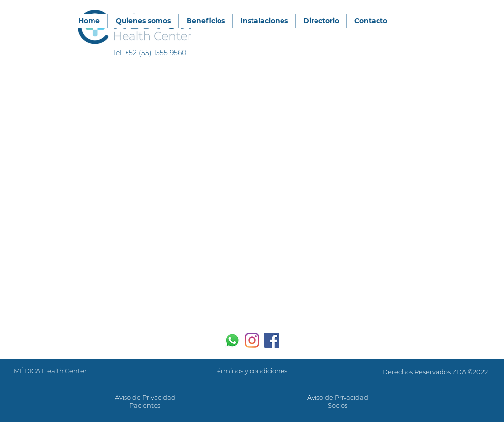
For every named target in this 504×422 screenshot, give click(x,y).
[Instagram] (252, 340)
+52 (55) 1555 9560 (156, 53)
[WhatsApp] (232, 340)
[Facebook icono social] (272, 340)
